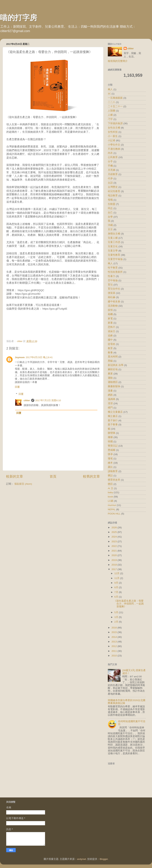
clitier (27, 400)
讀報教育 (113, 471)
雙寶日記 (113, 446)
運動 (110, 378)
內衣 (110, 153)
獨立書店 (113, 416)
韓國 (110, 442)
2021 (115, 551)
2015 (115, 632)
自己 (110, 213)
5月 (117, 612)
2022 (115, 546)
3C (109, 94)
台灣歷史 (113, 187)
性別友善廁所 (115, 272)
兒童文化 (113, 246)
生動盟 (112, 204)
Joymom (20, 357)
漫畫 (110, 391)
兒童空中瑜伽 (115, 259)
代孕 (110, 179)
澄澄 (110, 403)
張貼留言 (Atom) (23, 484)
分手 (110, 162)
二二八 (112, 102)
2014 (115, 637)
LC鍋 (111, 501)
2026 (115, 527)
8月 (117, 587)
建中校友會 (114, 302)
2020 (115, 555)
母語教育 (113, 196)
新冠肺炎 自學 (116, 365)
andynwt (81, 859)
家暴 (110, 323)
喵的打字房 (19, 18)
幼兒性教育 (114, 191)
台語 (110, 183)
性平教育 (113, 268)
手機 (110, 166)
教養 (110, 353)
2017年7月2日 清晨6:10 (48, 400)
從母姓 (112, 344)
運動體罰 (113, 382)
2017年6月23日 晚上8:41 (39, 357)
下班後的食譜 (115, 123)
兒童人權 (113, 238)
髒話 (110, 476)
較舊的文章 (91, 476)
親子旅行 (113, 420)
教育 (110, 348)
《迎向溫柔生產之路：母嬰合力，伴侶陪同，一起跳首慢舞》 (129, 604)
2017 (115, 569)
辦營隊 (112, 433)
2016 (115, 628)
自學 (110, 217)
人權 (110, 115)
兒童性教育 (114, 255)
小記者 (112, 140)
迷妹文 (112, 331)
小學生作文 (114, 145)
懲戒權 (112, 450)
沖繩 (110, 225)
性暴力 (112, 276)
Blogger (104, 859)
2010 (115, 656)
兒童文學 (113, 251)
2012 (115, 646)
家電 (110, 319)
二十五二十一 (115, 106)
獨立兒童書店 (115, 412)
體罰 (110, 484)
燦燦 (110, 437)
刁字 (110, 119)
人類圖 (112, 111)
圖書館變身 (114, 386)
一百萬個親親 (115, 98)
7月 (117, 592)
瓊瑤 (110, 459)
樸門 (110, 408)
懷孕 (110, 454)
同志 (110, 208)
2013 (115, 642)
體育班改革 (114, 480)
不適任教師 (114, 149)
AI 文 (111, 488)
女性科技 (113, 132)
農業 (110, 374)
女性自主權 (114, 128)
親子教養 (113, 425)
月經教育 (113, 174)
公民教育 (113, 157)
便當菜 (112, 293)
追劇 (110, 336)
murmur (112, 505)
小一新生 (113, 136)
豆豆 (110, 229)
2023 (115, 541)
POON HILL (114, 514)
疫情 (110, 310)
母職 (110, 200)
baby (110, 492)
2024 (115, 537)
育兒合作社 (114, 289)
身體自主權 (114, 234)
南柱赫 (112, 297)
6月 (117, 597)
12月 (117, 573)
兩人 (110, 89)
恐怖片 (112, 327)
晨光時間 (113, 357)
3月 (117, 617)
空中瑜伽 (113, 280)
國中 (110, 340)
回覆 (17, 387)
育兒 (110, 285)
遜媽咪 (112, 399)
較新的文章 (15, 476)
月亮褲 (112, 170)
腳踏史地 (113, 369)
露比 (110, 467)
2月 (117, 622)
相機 (110, 314)
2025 (115, 532)
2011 (115, 651)
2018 (115, 565)
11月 (117, 578)
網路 (110, 395)
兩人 (110, 263)
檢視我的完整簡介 (118, 61)
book (110, 497)
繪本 (110, 463)
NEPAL (112, 509)
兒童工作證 (114, 242)
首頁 (53, 476)
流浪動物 (113, 306)
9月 (117, 583)
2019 (115, 560)
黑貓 (110, 361)
